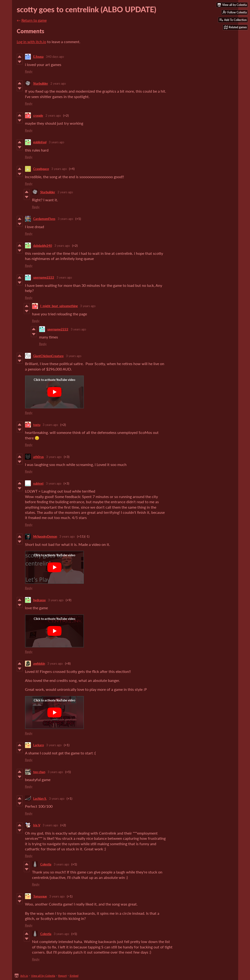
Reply (29, 71)
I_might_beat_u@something (59, 306)
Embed (74, 976)
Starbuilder (41, 83)
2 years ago (58, 83)
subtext (38, 483)
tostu (37, 425)
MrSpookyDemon (45, 536)
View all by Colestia (43, 976)
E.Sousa (38, 57)
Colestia (46, 864)
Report (62, 976)
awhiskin (39, 663)
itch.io (24, 976)
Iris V (37, 825)
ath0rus (39, 457)
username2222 (44, 277)
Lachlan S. (40, 799)
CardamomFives (44, 219)
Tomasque (40, 896)
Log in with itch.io (31, 42)
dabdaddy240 (43, 246)
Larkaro (39, 745)
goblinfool (40, 142)
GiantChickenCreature (48, 356)
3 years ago (56, 142)
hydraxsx (39, 600)
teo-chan (39, 772)
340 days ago (55, 57)
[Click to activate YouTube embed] (54, 392)
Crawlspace (41, 169)
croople (38, 115)
